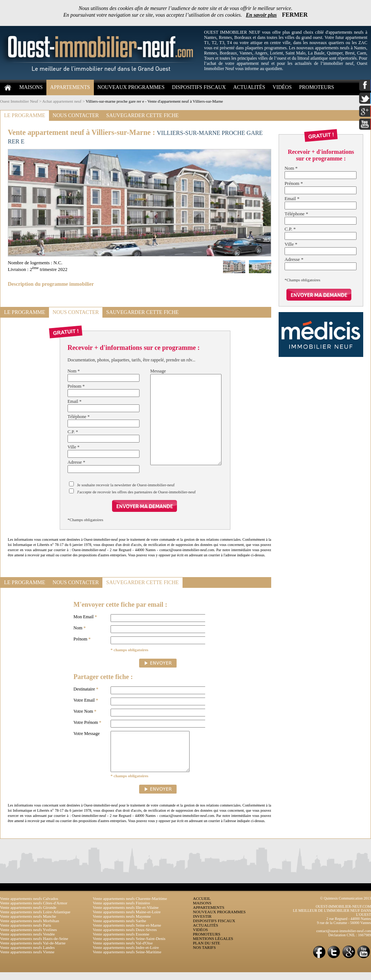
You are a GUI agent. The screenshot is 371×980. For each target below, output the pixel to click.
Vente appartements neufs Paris (26, 933)
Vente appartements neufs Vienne (27, 960)
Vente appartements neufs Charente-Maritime (130, 906)
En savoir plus (261, 15)
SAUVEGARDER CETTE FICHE (142, 115)
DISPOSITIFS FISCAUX (199, 87)
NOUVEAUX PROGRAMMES (131, 87)
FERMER (295, 15)
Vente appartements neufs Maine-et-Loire (127, 920)
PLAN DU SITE (206, 951)
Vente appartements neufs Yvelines (28, 937)
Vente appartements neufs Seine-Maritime (127, 960)
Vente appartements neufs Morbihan (29, 928)
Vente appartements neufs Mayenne (122, 924)
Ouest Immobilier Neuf (19, 101)
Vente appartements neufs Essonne (121, 942)
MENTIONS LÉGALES (213, 946)
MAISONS (31, 87)
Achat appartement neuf (62, 101)
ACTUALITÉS (249, 87)
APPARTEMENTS (70, 87)
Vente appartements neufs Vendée (27, 942)
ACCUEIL (202, 906)
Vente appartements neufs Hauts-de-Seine (34, 946)
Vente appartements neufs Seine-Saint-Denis (129, 946)
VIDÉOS (282, 87)
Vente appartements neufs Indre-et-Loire (126, 955)
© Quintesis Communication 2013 (346, 906)
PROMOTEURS (316, 87)
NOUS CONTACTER (76, 115)
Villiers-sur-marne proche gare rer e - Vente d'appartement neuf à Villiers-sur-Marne (154, 101)
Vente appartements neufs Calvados (29, 906)
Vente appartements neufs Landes (27, 955)
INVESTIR (202, 924)
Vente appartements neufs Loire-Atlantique (35, 920)
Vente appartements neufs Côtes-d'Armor (34, 911)
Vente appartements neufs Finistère (121, 911)
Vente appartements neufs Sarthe (119, 928)
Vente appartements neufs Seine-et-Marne (127, 933)
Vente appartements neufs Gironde (28, 915)
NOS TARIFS (204, 955)
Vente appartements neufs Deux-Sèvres (125, 937)
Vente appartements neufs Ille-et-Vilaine (126, 915)
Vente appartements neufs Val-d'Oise (123, 951)
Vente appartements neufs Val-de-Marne (33, 951)
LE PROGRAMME (25, 115)
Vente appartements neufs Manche (28, 924)
